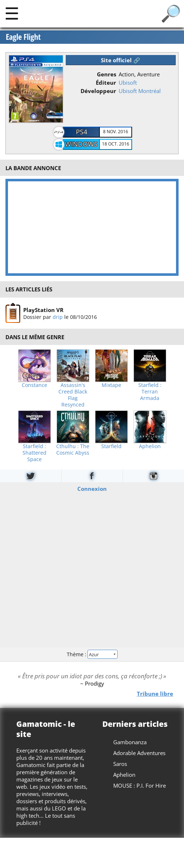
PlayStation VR (43, 310)
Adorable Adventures (139, 753)
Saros (120, 764)
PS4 (81, 132)
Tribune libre (155, 693)
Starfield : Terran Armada (150, 392)
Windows (81, 144)
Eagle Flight (23, 37)
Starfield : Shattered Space (34, 453)
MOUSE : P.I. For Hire (140, 785)
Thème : (92, 654)
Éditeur (106, 83)
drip (58, 317)
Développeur (98, 91)
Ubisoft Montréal (140, 91)
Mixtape (111, 385)
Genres (107, 74)
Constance (34, 385)
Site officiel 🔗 (120, 60)
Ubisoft (128, 83)
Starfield (111, 446)
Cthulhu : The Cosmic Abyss (73, 450)
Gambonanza (130, 742)
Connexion (92, 488)
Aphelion (150, 446)
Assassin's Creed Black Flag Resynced (73, 395)
